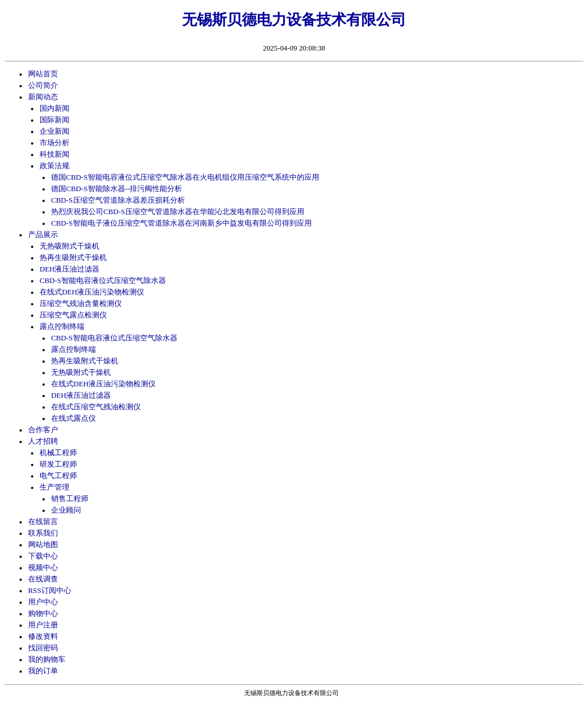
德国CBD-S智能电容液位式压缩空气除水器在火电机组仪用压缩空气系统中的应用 (185, 177)
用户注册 (43, 625)
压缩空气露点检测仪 (73, 315)
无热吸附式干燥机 (69, 246)
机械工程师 (58, 453)
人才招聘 (43, 441)
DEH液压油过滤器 (69, 269)
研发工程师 (58, 464)
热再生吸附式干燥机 (73, 258)
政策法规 (55, 166)
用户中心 (43, 602)
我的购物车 (47, 660)
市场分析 (55, 143)
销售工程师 (70, 499)
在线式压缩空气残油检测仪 (96, 407)
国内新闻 (55, 108)
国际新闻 (55, 120)
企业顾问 (66, 510)
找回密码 (43, 648)
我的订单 (43, 671)
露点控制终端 (62, 327)
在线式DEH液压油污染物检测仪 (92, 292)
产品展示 (43, 235)
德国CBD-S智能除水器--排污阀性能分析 (117, 189)
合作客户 (43, 430)
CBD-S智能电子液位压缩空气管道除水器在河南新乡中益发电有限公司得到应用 (181, 223)
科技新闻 (55, 154)
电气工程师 (58, 476)
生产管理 (55, 487)
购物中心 (43, 614)
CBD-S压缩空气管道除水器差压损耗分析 (118, 200)
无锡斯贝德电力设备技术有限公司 (294, 20)
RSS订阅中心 (50, 591)
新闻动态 (43, 97)
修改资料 (43, 637)
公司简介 (43, 86)
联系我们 (43, 533)
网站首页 (43, 74)
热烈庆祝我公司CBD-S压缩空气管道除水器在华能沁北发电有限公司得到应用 (178, 212)
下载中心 (43, 556)
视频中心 (43, 568)
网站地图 (43, 545)
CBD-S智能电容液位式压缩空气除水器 (103, 281)
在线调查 (43, 579)
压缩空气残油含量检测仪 (81, 304)
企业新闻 (55, 131)
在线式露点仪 (73, 418)
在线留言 (43, 522)
